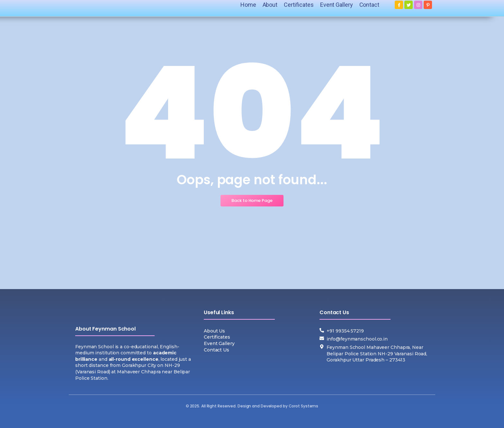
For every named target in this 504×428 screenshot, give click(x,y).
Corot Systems (304, 406)
